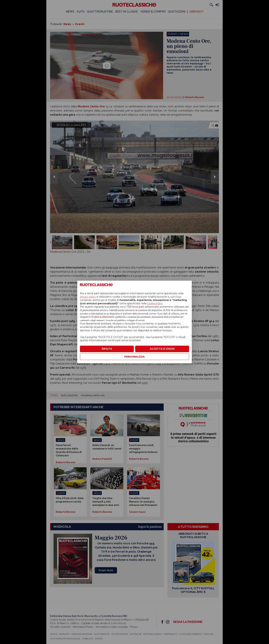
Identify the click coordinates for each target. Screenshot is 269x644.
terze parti (138, 307)
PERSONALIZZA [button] (134, 357)
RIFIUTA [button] (107, 349)
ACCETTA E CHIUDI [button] (162, 349)
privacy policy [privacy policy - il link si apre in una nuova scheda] (88, 297)
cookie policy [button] (155, 303)
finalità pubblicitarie (103, 317)
